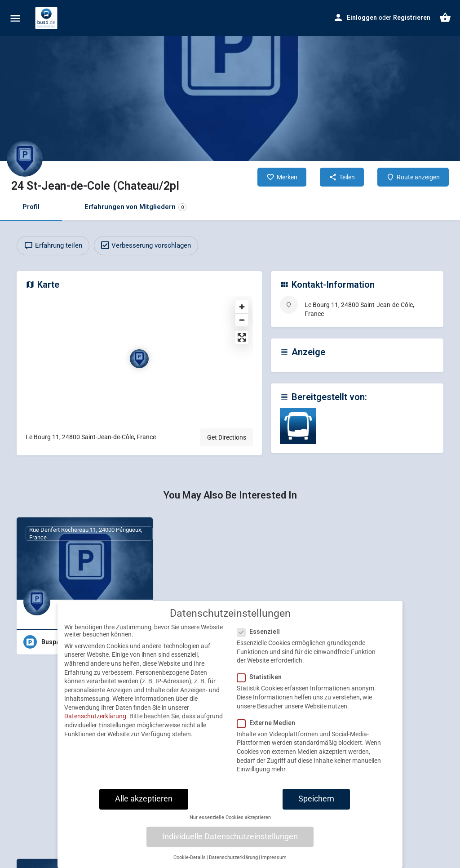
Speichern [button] (316, 803)
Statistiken (262, 681)
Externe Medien (269, 727)
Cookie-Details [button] (190, 862)
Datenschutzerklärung (95, 721)
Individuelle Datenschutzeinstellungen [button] (230, 841)
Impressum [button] (274, 862)
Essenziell (261, 636)
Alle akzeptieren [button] (144, 803)
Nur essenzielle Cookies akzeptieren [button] (230, 822)
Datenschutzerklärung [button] (233, 862)
